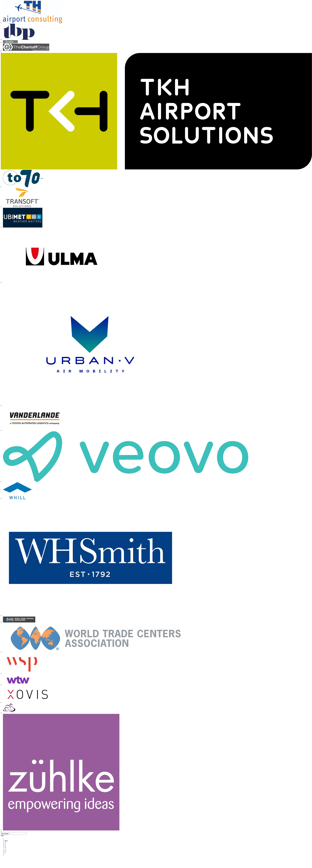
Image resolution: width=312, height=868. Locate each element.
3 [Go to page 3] (5, 846)
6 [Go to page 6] (5, 851)
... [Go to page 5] (5, 850)
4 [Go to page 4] (5, 848)
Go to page (5, 834)
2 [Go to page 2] (5, 844)
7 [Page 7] (5, 853)
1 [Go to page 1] (5, 842)
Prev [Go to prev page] (6, 841)
